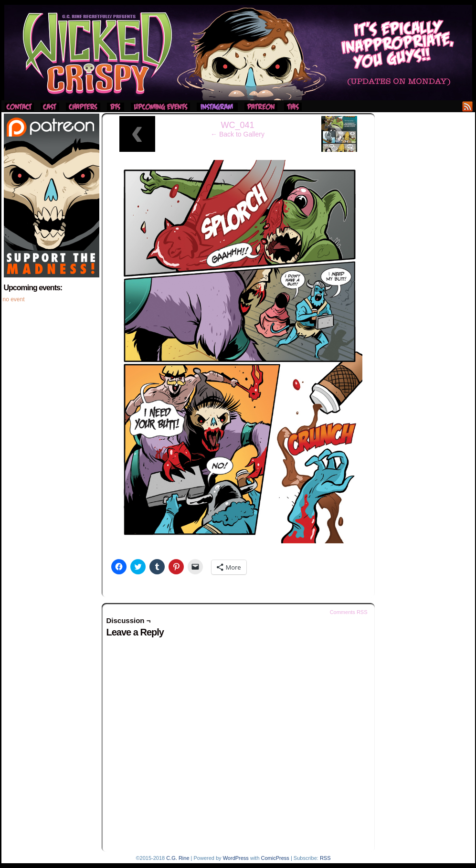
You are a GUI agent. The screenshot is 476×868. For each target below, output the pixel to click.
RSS (468, 106)
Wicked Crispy (238, 53)
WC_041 (237, 125)
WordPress (236, 858)
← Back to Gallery (238, 134)
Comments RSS (349, 612)
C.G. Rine (178, 858)
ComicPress (275, 858)
